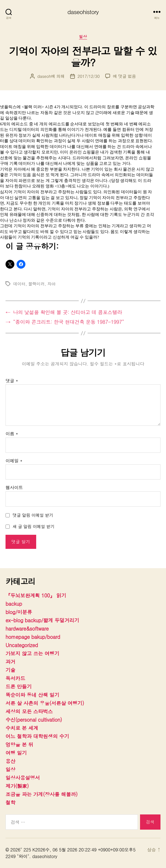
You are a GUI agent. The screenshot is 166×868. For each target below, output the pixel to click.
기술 (10, 670)
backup (14, 604)
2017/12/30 (89, 76)
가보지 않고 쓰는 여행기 (32, 653)
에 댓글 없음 (124, 76)
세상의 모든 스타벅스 (29, 711)
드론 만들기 (19, 686)
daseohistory (83, 12)
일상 (83, 37)
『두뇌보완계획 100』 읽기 (36, 595)
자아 (52, 284)
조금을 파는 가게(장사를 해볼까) (42, 794)
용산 (10, 761)
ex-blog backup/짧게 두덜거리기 (42, 620)
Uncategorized (22, 645)
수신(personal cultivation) (34, 720)
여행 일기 (16, 753)
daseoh (44, 76)
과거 (10, 662)
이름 (12, 434)
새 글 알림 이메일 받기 (34, 526)
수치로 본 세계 (22, 728)
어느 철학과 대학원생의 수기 (37, 736)
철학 (10, 802)
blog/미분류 (19, 612)
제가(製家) (17, 786)
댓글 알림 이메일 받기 (33, 515)
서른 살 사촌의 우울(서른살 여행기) (45, 703)
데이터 (19, 284)
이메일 (14, 461)
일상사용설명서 (23, 778)
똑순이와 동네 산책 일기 (32, 695)
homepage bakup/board (33, 637)
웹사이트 (14, 488)
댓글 (12, 381)
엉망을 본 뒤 (19, 744)
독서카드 (15, 678)
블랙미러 (36, 284)
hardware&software (27, 628)
